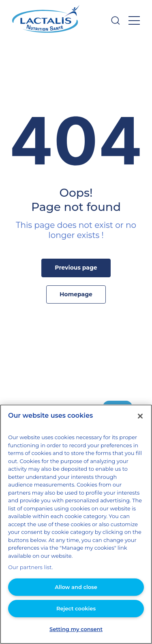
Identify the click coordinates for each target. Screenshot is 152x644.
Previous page (76, 268)
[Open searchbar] (116, 20)
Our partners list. (28, 567)
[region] (76, 532)
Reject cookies (76, 608)
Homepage (76, 294)
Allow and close (76, 587)
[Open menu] (134, 20)
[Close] (140, 432)
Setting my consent (76, 629)
